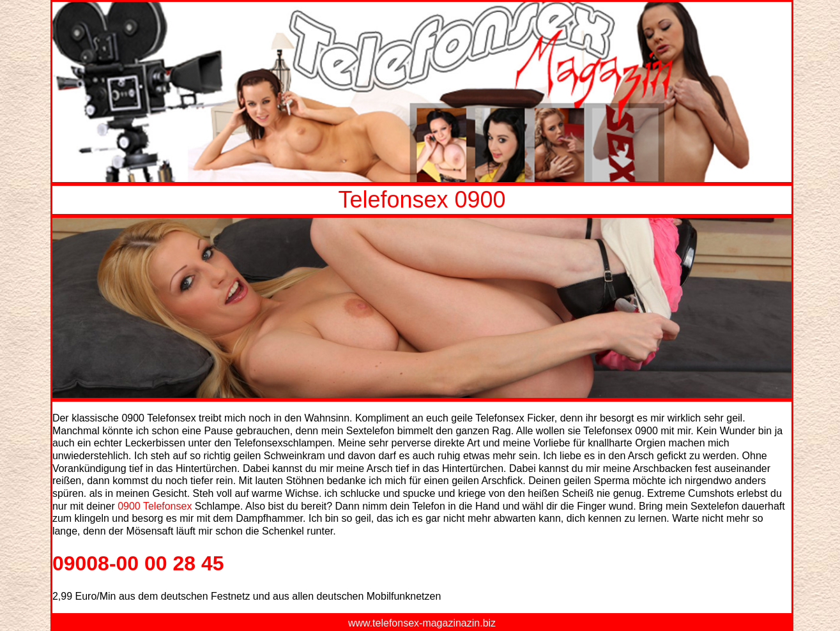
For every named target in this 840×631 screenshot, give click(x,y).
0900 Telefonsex (155, 506)
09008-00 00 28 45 (138, 563)
